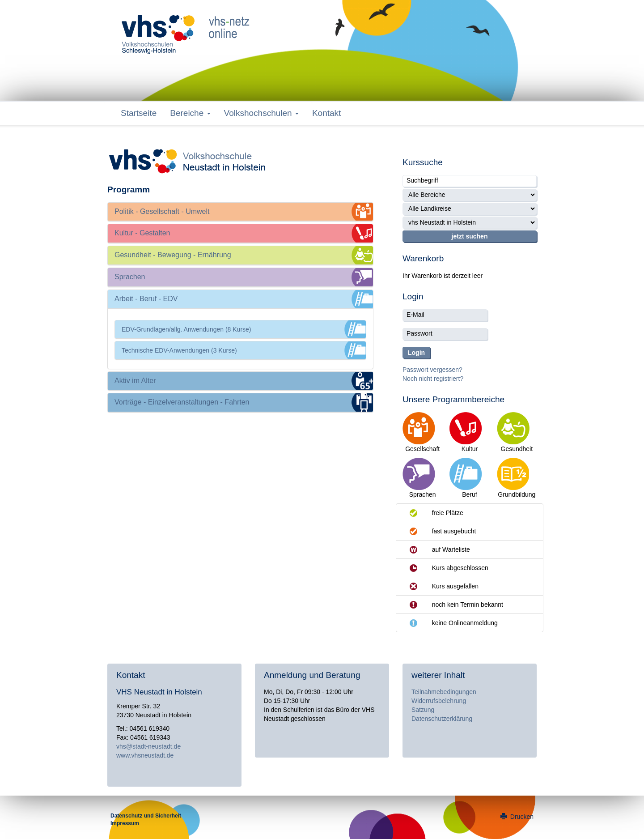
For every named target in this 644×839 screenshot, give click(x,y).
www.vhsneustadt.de (145, 755)
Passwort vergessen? (432, 370)
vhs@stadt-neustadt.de (148, 746)
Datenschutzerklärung (442, 719)
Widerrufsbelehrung (439, 701)
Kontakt (326, 113)
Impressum (125, 823)
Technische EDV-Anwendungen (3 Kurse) (179, 350)
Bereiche (190, 113)
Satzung (423, 710)
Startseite (139, 113)
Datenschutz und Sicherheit (146, 816)
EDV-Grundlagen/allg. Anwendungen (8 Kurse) (186, 329)
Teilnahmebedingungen (444, 692)
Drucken (517, 817)
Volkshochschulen (261, 113)
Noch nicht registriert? (433, 379)
